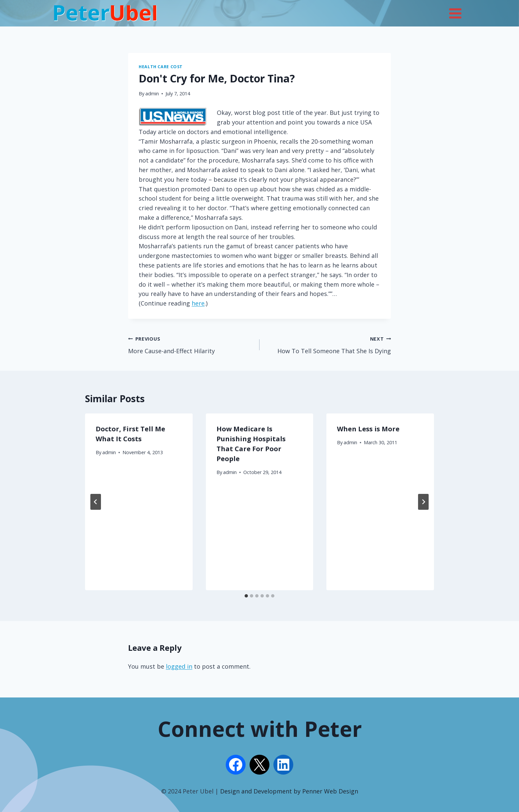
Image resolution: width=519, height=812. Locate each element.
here (198, 303)
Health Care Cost (161, 67)
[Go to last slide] (96, 502)
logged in (179, 666)
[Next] (423, 502)
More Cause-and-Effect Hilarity (191, 344)
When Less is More (368, 429)
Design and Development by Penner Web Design (289, 791)
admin (152, 94)
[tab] (246, 596)
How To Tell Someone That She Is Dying (328, 344)
